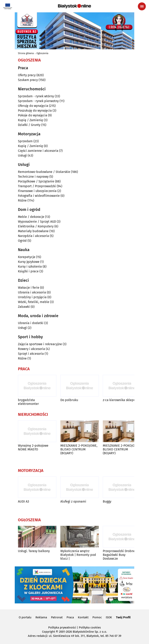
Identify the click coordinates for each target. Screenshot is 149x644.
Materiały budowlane (33, 231)
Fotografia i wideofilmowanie (39, 196)
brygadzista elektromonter (28, 402)
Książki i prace (28, 271)
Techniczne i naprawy (33, 177)
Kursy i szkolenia (30, 266)
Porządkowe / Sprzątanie (36, 181)
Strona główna (26, 53)
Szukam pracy (28, 80)
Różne (22, 200)
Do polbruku (69, 400)
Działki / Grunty (29, 125)
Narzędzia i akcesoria (33, 236)
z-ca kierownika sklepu (119, 400)
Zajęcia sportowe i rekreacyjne (40, 344)
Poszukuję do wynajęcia (35, 111)
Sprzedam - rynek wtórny (36, 96)
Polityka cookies (90, 627)
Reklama (41, 617)
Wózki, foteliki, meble (34, 302)
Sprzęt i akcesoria (31, 354)
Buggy (107, 501)
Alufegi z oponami (73, 501)
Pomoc (97, 617)
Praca (70, 617)
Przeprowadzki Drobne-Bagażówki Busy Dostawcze (120, 555)
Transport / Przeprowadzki (37, 186)
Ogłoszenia (42, 53)
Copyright (49, 632)
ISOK (109, 617)
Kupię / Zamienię (30, 120)
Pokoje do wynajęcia (33, 115)
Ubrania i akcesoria (32, 292)
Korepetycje (27, 257)
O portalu (25, 617)
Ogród (22, 241)
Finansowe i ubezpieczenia (37, 191)
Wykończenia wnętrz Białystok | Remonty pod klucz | (78, 555)
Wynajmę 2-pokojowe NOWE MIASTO (33, 447)
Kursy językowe (29, 262)
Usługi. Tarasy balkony (34, 551)
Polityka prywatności (62, 627)
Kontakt (83, 617)
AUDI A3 (24, 501)
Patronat (57, 617)
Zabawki (24, 307)
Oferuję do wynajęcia (33, 106)
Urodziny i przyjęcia (32, 297)
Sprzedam (25, 141)
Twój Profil (123, 617)
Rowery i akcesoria (31, 349)
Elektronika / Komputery (36, 226)
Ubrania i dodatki (31, 323)
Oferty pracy (27, 75)
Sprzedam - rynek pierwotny (38, 101)
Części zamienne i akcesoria (38, 151)
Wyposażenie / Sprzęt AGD (37, 222)
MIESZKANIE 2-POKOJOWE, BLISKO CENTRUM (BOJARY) (79, 449)
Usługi (22, 155)
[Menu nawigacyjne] (142, 6)
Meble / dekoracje (31, 217)
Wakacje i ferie (29, 288)
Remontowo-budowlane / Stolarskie (44, 172)
